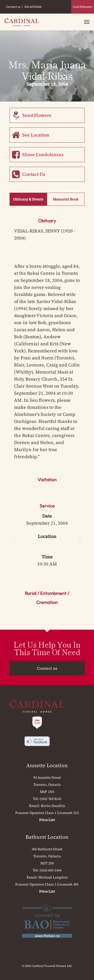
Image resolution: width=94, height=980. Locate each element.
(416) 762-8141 (51, 799)
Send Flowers (37, 115)
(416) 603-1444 (51, 870)
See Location (36, 135)
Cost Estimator (83, 7)
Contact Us (34, 174)
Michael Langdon (53, 877)
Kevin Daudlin (53, 806)
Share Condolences (43, 155)
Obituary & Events (28, 199)
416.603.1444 (33, 7)
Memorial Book (66, 199)
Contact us (13, 7)
